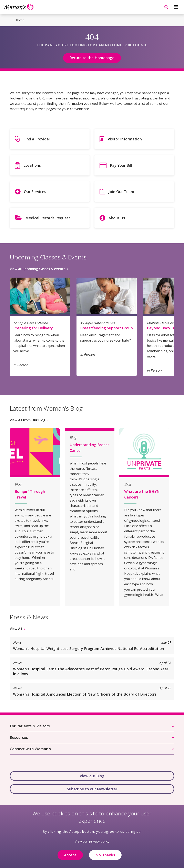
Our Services (35, 192)
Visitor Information (125, 139)
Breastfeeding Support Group (106, 328)
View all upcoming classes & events (38, 269)
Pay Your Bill (121, 165)
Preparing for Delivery (33, 328)
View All (16, 629)
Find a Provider (37, 139)
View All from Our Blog (28, 420)
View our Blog (92, 776)
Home (20, 20)
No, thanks (105, 856)
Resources (19, 737)
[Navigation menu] (176, 7)
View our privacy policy (92, 842)
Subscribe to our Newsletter (92, 789)
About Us (117, 218)
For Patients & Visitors (30, 726)
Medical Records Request (48, 218)
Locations (32, 165)
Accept (70, 856)
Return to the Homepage (92, 58)
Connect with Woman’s (30, 749)
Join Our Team (121, 192)
